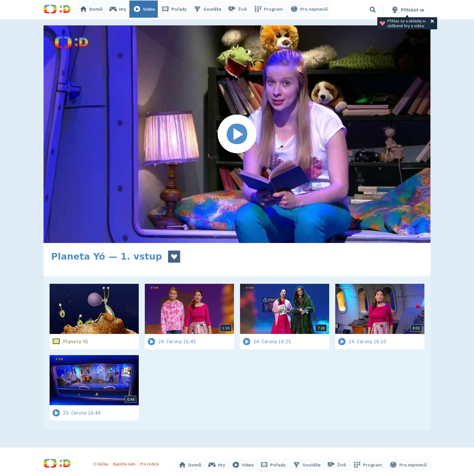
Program (269, 10)
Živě (239, 10)
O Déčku (102, 463)
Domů (92, 10)
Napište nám (125, 463)
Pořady (175, 10)
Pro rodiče (150, 463)
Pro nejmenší (309, 10)
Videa (145, 10)
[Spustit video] (237, 134)
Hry (119, 10)
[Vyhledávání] (373, 10)
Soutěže (209, 10)
